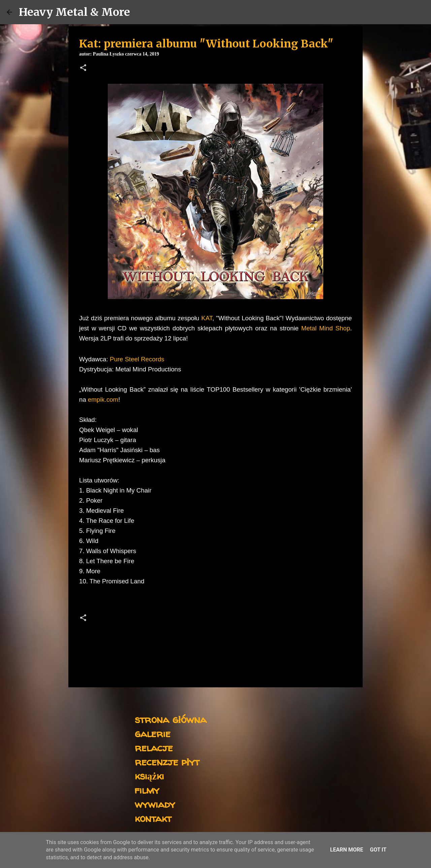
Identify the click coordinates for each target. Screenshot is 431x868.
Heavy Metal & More (74, 12)
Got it (378, 850)
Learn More (346, 850)
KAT (207, 318)
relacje (154, 747)
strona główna (171, 719)
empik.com (103, 400)
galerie (153, 733)
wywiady (155, 804)
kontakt (153, 818)
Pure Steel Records (137, 359)
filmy (147, 790)
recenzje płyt (167, 762)
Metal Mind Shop (325, 328)
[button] (83, 68)
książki (149, 776)
